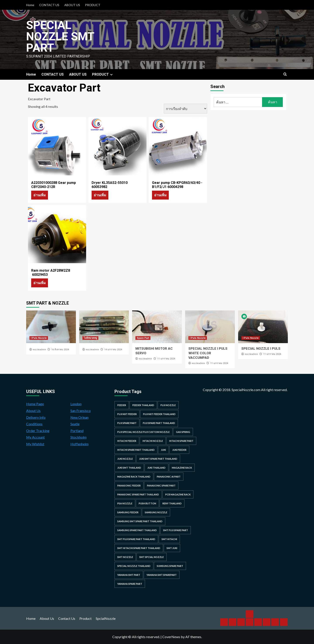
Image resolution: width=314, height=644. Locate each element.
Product (85, 618)
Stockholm (78, 437)
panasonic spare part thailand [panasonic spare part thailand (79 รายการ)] (138, 494)
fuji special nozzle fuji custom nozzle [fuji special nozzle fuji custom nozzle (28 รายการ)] (143, 432)
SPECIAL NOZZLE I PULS (261, 349)
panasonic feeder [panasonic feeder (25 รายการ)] (129, 486)
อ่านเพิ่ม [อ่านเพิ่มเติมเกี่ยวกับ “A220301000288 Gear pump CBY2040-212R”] (40, 195)
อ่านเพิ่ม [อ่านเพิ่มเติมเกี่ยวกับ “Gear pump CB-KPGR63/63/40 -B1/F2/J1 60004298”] (160, 195)
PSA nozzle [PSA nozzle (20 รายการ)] (125, 503)
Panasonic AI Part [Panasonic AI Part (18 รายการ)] (169, 477)
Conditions (34, 424)
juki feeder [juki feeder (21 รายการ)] (179, 450)
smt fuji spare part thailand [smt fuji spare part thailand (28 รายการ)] (136, 539)
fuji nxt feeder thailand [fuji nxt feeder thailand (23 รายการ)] (159, 414)
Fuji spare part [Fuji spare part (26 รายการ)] (127, 423)
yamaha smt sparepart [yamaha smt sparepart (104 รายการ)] (162, 575)
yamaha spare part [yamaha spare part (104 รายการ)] (130, 584)
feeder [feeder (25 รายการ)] (122, 405)
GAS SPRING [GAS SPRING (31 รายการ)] (183, 432)
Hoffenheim (79, 444)
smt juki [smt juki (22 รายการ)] (172, 548)
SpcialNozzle (106, 618)
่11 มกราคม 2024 (166, 359)
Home (30, 5)
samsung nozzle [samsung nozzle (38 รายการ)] (156, 512)
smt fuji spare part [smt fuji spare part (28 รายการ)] (176, 530)
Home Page (35, 404)
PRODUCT (93, 5)
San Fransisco (81, 411)
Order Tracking (38, 431)
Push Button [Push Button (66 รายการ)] (147, 503)
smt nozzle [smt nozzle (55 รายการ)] (125, 557)
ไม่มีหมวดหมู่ (90, 338)
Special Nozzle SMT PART (60, 36)
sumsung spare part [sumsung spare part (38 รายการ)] (170, 566)
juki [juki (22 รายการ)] (163, 450)
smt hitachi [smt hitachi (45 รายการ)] (169, 539)
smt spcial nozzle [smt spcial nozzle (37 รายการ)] (152, 557)
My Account (35, 437)
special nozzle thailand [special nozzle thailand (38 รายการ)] (134, 566)
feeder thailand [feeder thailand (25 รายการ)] (143, 405)
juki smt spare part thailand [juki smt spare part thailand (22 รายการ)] (158, 459)
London (76, 404)
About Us (33, 411)
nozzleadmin (39, 349)
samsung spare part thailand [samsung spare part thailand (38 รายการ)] (137, 530)
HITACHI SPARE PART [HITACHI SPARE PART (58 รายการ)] (181, 441)
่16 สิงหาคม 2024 (60, 350)
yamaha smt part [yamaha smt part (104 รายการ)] (129, 575)
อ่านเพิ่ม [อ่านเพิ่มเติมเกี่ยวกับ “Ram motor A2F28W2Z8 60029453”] (40, 283)
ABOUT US (72, 5)
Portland (77, 431)
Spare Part (143, 338)
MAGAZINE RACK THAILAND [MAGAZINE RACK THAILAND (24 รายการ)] (134, 477)
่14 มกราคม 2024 (113, 350)
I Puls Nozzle (39, 338)
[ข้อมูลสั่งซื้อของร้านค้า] (185, 109)
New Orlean (79, 417)
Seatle (75, 424)
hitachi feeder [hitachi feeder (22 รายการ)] (127, 441)
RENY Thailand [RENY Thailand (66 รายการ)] (172, 503)
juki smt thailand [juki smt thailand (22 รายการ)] (129, 468)
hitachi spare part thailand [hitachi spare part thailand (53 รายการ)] (136, 450)
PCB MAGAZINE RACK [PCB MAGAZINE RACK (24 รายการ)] (178, 494)
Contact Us (67, 618)
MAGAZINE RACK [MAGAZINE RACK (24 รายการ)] (182, 468)
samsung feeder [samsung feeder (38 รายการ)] (128, 512)
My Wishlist (35, 444)
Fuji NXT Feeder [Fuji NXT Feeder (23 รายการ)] (127, 414)
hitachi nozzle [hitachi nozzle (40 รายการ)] (153, 441)
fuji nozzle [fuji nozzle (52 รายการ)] (168, 405)
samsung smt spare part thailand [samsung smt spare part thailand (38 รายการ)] (140, 521)
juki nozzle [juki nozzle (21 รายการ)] (125, 459)
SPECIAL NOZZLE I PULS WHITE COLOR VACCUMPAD (208, 353)
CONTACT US (49, 5)
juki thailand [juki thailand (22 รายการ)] (156, 468)
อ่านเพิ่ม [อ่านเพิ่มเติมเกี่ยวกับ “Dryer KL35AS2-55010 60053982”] (100, 195)
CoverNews (171, 637)
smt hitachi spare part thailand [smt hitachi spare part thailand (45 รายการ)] (139, 548)
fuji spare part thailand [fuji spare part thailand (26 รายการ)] (159, 423)
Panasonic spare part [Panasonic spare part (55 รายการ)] (161, 486)
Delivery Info (36, 417)
